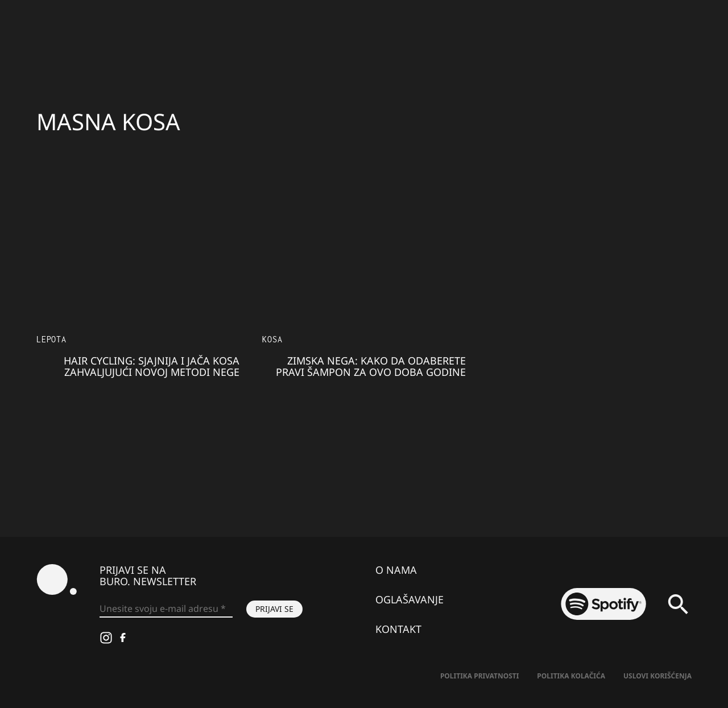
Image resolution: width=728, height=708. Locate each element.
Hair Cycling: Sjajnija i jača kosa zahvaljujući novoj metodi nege (152, 366)
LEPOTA (51, 339)
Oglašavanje (409, 599)
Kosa (272, 339)
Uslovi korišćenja (657, 676)
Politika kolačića (571, 676)
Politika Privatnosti (479, 676)
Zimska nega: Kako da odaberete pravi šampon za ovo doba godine (371, 366)
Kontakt (398, 629)
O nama (396, 570)
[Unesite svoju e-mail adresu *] (166, 609)
